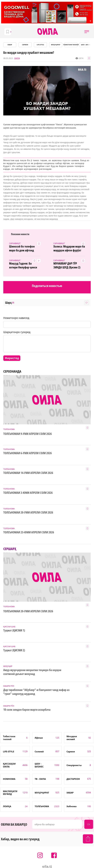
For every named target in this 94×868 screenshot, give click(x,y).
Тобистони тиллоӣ (71, 45)
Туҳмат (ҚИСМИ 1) (14, 630)
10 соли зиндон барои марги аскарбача (27, 710)
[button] (87, 32)
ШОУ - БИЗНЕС (86, 45)
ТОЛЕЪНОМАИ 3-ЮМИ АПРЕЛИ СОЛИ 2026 (28, 493)
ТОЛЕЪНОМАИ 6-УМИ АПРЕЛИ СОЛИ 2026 (28, 453)
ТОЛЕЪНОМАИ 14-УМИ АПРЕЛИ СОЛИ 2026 (28, 473)
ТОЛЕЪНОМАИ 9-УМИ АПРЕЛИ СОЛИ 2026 (28, 434)
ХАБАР (10, 45)
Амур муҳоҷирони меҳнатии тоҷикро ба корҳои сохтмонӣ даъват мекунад (32, 672)
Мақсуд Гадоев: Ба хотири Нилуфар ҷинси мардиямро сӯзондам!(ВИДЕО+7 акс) (23, 265)
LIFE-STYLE (40, 45)
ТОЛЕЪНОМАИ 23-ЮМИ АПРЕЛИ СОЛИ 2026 (29, 532)
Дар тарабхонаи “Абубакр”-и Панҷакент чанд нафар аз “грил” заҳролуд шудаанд (36, 692)
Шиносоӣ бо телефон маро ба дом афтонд (22, 248)
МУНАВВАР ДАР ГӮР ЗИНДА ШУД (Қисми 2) (67, 265)
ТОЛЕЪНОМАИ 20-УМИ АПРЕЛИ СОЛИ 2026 (28, 512)
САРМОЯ (25, 45)
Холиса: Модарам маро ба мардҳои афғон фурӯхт (69, 248)
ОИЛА (17, 58)
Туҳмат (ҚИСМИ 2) (14, 650)
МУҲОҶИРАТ (56, 45)
